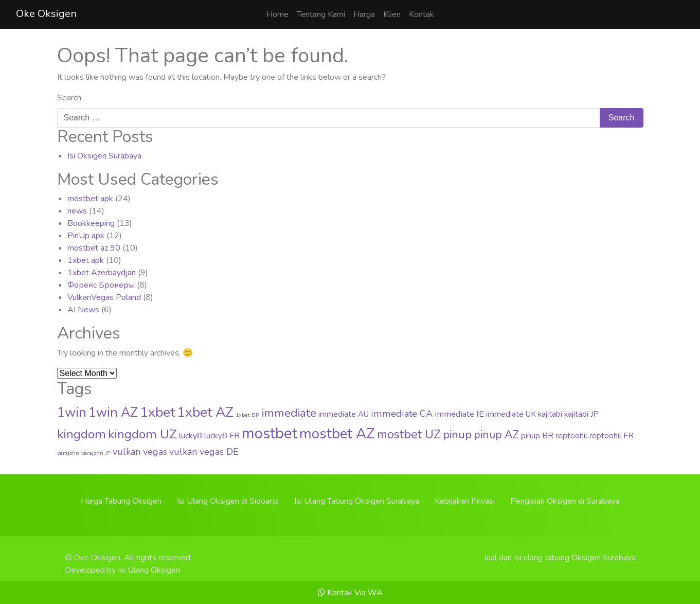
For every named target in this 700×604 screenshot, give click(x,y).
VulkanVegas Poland (104, 297)
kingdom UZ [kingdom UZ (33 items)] (142, 434)
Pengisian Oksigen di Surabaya (565, 501)
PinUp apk (86, 236)
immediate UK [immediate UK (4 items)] (511, 414)
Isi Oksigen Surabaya (104, 156)
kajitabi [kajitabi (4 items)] (550, 414)
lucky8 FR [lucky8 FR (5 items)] (222, 436)
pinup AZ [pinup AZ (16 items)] (496, 435)
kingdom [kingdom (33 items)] (82, 434)
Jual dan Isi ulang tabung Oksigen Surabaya (560, 558)
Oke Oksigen (46, 14)
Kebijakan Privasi (465, 501)
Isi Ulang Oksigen (149, 570)
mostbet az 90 (94, 248)
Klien (392, 14)
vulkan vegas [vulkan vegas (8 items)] (140, 452)
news (77, 211)
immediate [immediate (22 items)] (289, 413)
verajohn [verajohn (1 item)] (68, 453)
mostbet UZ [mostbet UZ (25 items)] (409, 434)
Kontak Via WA (350, 593)
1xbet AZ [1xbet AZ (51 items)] (205, 412)
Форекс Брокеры (101, 285)
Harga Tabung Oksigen (121, 501)
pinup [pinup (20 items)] (457, 435)
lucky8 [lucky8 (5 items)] (191, 436)
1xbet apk (86, 260)
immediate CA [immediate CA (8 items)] (402, 414)
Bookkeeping (91, 223)
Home (277, 14)
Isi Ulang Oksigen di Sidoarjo (228, 501)
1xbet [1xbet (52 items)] (157, 412)
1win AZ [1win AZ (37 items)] (113, 413)
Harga (364, 14)
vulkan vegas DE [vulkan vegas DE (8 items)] (204, 452)
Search (69, 98)
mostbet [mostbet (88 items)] (270, 433)
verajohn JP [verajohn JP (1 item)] (96, 453)
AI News (83, 310)
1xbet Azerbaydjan (102, 273)
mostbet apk (90, 199)
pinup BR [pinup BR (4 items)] (537, 436)
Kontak (421, 14)
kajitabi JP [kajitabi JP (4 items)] (581, 414)
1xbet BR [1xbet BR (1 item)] (248, 415)
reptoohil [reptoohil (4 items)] (571, 436)
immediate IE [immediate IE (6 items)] (459, 414)
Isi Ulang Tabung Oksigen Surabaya (357, 501)
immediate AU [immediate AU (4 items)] (344, 414)
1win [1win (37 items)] (72, 413)
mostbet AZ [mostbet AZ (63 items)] (337, 434)
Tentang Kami (321, 14)
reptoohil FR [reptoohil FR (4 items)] (612, 436)
